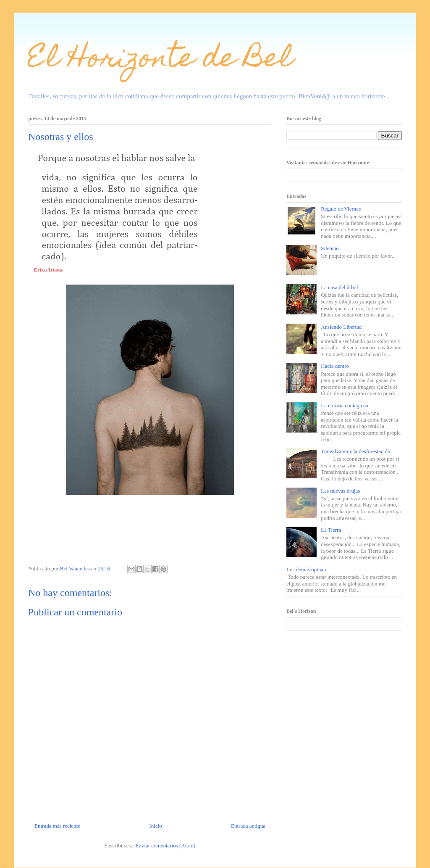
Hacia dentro (335, 366)
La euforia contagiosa (345, 405)
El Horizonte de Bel (161, 60)
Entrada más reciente (57, 826)
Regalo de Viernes (341, 209)
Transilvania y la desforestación (355, 451)
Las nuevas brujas (340, 491)
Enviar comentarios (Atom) (165, 846)
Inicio (155, 826)
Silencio (330, 248)
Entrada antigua (248, 826)
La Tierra (331, 530)
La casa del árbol (339, 287)
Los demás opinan (306, 569)
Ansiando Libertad (341, 327)
